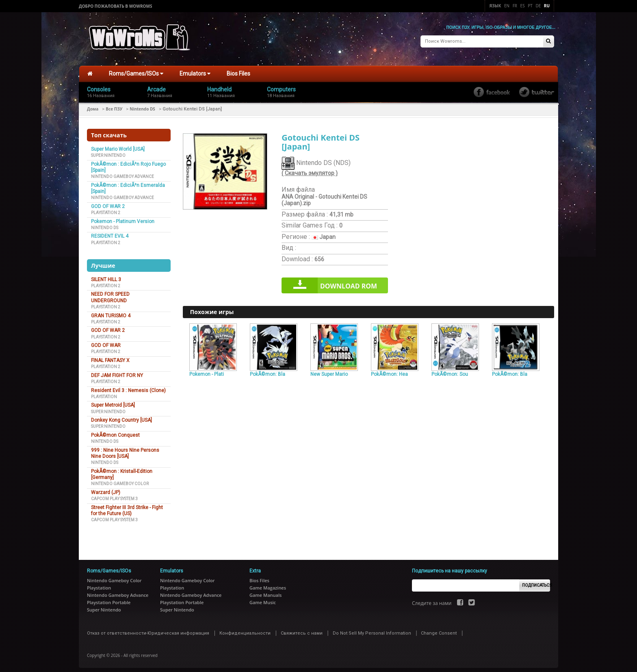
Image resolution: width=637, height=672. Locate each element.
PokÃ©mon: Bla (268, 370)
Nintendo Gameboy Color (120, 480)
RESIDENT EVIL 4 (110, 232)
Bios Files (238, 69)
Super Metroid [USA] (113, 401)
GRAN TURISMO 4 (111, 311)
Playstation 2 (106, 208)
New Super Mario (329, 370)
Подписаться (536, 581)
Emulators (195, 69)
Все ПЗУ (114, 104)
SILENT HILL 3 (106, 275)
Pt (530, 6)
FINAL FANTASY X (110, 356)
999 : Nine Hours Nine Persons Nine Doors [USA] (125, 449)
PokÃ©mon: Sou (450, 370)
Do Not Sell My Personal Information (372, 629)
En (507, 6)
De (538, 6)
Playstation (104, 392)
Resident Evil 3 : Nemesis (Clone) (128, 386)
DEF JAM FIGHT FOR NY (117, 371)
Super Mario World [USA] (118, 145)
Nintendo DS (142, 104)
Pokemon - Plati (207, 370)
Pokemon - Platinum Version (123, 217)
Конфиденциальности (245, 629)
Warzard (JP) (106, 488)
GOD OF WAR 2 (108, 202)
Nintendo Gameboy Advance (122, 172)
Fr (515, 6)
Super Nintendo (108, 151)
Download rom (349, 282)
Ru (547, 6)
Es (523, 6)
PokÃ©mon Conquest (115, 431)
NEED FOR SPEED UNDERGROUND (110, 293)
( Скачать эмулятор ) (310, 169)
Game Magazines (268, 583)
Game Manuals (265, 591)
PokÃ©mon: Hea (389, 370)
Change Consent (439, 629)
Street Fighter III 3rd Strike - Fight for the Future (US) (127, 506)
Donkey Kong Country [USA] (121, 416)
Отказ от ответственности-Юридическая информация (148, 629)
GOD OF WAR (106, 341)
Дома (93, 104)
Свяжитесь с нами (302, 629)
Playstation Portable (109, 598)
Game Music (263, 598)
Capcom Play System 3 (114, 494)
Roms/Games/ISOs (136, 69)
